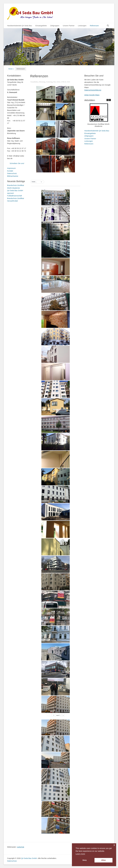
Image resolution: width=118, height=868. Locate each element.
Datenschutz (12, 173)
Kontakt (10, 171)
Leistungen (82, 26)
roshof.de (21, 847)
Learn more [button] (80, 854)
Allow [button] (103, 860)
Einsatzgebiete (41, 26)
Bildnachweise (13, 176)
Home (11, 69)
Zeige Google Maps (92, 95)
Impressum (11, 168)
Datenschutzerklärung (93, 90)
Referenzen (94, 26)
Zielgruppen (55, 26)
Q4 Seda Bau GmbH (29, 858)
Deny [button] (85, 860)
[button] (37, 182)
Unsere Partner (69, 26)
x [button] (114, 845)
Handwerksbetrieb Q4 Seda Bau (20, 26)
